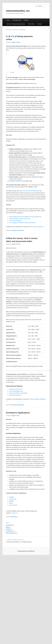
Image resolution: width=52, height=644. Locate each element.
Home (8, 20)
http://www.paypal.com (15, 395)
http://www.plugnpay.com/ (16, 391)
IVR (9, 294)
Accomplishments (17, 20)
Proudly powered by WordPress (26, 551)
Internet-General (11, 533)
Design (8, 529)
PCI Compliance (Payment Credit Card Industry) (22, 223)
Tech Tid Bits (31, 24)
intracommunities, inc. (18, 11)
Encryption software (15, 181)
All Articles (14, 230)
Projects (26, 20)
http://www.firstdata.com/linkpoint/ (18, 393)
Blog (7, 527)
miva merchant (13, 505)
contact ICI (14, 513)
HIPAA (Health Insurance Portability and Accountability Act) (25, 217)
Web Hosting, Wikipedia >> (37, 227)
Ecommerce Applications (18, 413)
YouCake (39, 24)
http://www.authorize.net (16, 389)
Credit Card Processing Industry (31, 191)
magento (12, 497)
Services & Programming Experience (16, 24)
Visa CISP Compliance (15, 221)
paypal (11, 503)
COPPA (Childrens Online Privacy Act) (20, 219)
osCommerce (13, 499)
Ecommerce (21, 230)
